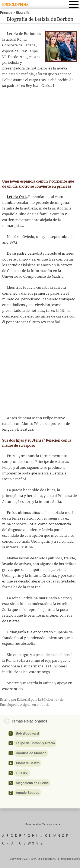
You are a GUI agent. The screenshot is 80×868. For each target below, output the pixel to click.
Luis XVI (22, 773)
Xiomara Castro (28, 763)
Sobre (77, 859)
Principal (7, 13)
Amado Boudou (28, 793)
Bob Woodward (27, 733)
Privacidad (65, 859)
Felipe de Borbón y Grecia (35, 743)
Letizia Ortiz (17, 197)
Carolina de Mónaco (31, 753)
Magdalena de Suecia (32, 783)
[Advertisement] (40, 134)
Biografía (23, 13)
